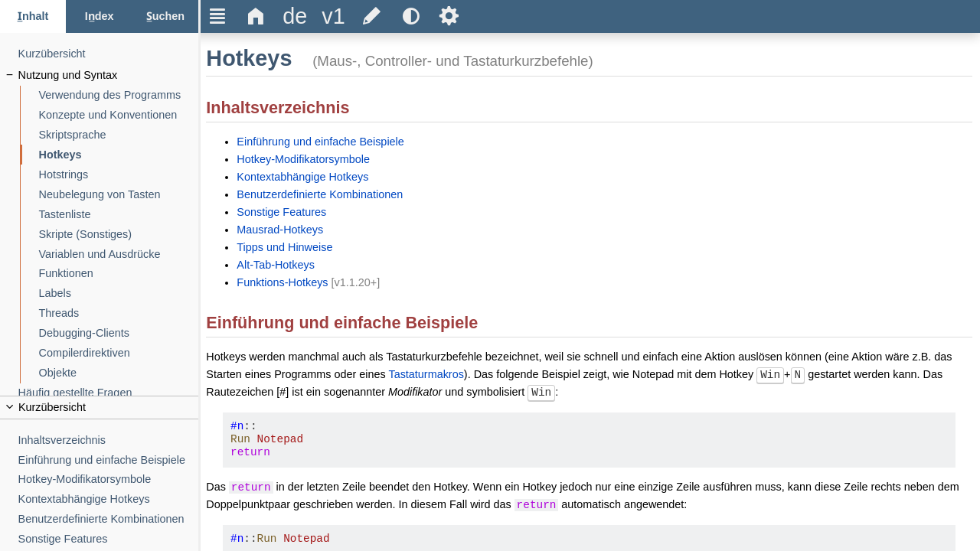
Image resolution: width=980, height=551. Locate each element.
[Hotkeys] (119, 155)
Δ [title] (256, 16)
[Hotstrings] (119, 175)
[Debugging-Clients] (119, 333)
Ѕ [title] (449, 16)
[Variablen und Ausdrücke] (119, 254)
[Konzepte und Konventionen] (119, 115)
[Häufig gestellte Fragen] (109, 393)
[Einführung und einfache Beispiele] (109, 460)
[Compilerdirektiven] (119, 353)
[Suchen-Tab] (165, 16)
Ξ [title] (218, 16)
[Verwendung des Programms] (119, 95)
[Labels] (119, 293)
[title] (295, 16)
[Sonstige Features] (109, 539)
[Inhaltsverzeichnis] (109, 440)
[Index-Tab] (99, 16)
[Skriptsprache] (119, 135)
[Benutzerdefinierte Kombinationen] (109, 519)
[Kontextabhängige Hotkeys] (109, 499)
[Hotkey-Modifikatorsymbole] (109, 479)
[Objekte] (119, 373)
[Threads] (119, 313)
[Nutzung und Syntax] (109, 75)
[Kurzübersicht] (109, 54)
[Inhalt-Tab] (33, 16)
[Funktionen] (119, 274)
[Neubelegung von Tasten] (119, 195)
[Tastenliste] (119, 215)
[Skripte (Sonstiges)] (119, 235)
